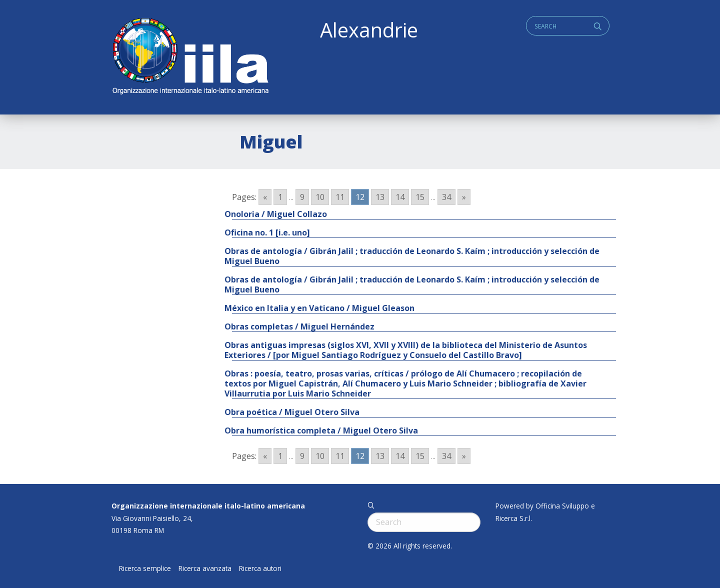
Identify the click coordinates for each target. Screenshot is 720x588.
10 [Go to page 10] (320, 197)
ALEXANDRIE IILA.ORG (190, 57)
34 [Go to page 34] (446, 197)
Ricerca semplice (145, 568)
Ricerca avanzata (205, 568)
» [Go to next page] (464, 197)
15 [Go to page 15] (420, 197)
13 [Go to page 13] (380, 197)
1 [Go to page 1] (280, 197)
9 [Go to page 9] (302, 197)
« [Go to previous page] (265, 197)
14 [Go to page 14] (400, 197)
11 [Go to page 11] (340, 197)
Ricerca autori (260, 568)
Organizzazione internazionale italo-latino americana (208, 506)
